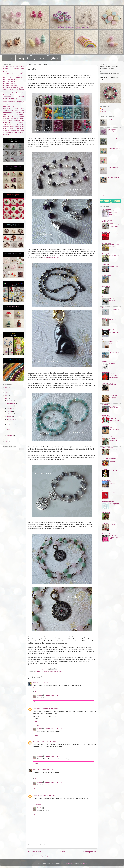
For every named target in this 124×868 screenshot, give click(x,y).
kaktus (5, 89)
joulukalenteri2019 (10, 83)
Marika (40, 695)
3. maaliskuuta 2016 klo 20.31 (53, 782)
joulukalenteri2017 (10, 79)
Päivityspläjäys (113, 288)
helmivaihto (6, 74)
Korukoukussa (37, 709)
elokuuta (10, 411)
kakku (22, 87)
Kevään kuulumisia (114, 309)
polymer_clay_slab (8, 119)
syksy (12, 129)
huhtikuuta (10, 422)
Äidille (8, 427)
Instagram (39, 58)
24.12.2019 (112, 492)
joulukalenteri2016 (17, 78)
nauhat (8, 112)
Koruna (104, 308)
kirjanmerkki (20, 93)
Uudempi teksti (34, 852)
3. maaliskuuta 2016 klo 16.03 (47, 742)
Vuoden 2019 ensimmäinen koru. (113, 213)
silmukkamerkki (7, 126)
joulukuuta (10, 401)
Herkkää (110, 158)
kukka (17, 99)
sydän (5, 129)
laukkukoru (7, 107)
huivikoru (22, 74)
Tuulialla (104, 469)
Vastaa (35, 688)
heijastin (14, 72)
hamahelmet (21, 70)
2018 (7, 393)
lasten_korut (20, 105)
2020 (7, 387)
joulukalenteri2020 (10, 85)
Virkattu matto (113, 385)
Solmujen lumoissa (107, 448)
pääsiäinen (17, 121)
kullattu (22, 99)
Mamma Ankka (106, 351)
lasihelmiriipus (7, 105)
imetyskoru (13, 76)
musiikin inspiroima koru (51, 258)
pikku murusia (106, 394)
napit (12, 110)
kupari (5, 101)
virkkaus (22, 131)
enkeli (22, 68)
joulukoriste (8, 87)
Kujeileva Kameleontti (108, 329)
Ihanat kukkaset (113, 234)
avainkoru (6, 68)
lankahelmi (21, 103)
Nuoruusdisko (106, 362)
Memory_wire (7, 109)
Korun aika (105, 297)
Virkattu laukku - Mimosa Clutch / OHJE (113, 537)
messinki (16, 109)
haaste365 (6, 70)
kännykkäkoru (7, 103)
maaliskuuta (11, 425)
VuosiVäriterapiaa (19, 133)
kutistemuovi (11, 101)
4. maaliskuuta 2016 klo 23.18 (53, 808)
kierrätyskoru (7, 93)
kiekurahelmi (21, 91)
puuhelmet (11, 121)
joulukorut (16, 87)
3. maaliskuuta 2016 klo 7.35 (45, 683)
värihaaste (6, 134)
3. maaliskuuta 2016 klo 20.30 (53, 756)
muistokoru (6, 110)
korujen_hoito (21, 95)
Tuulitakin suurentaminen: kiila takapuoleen (114, 376)
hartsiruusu (7, 72)
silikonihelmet (20, 124)
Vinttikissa (105, 523)
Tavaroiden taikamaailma (109, 459)
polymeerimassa (17, 116)
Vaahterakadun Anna (108, 502)
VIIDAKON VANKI (114, 255)
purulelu (5, 121)
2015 (7, 439)
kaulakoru (38, 672)
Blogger (85, 863)
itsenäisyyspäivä (20, 76)
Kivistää (9, 430)
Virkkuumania (106, 534)
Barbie (11, 68)
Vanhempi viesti (89, 852)
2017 (7, 395)
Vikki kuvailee (106, 512)
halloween (14, 70)
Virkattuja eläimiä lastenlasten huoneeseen (114, 246)
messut (22, 109)
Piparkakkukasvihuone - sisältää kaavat (114, 397)
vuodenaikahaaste (8, 133)
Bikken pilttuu (106, 254)
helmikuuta (10, 433)
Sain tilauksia (113, 320)
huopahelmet (6, 76)
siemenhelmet (7, 124)
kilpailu (13, 93)
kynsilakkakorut (20, 101)
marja (23, 107)
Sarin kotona (106, 426)
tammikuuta (11, 436)
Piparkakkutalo (113, 471)
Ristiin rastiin (106, 416)
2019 (7, 390)
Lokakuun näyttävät (113, 177)
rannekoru (60, 672)
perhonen (6, 117)
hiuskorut (14, 74)
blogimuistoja (17, 68)
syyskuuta (10, 409)
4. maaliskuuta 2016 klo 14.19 (49, 796)
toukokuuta (10, 419)
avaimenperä (20, 66)
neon (12, 112)
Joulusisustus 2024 (114, 525)
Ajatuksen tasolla (113, 139)
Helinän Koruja (106, 276)
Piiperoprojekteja (107, 383)
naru (5, 112)
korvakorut (8, 99)
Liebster (18, 107)
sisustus (17, 126)
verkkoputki (6, 131)
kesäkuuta (10, 417)
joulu (5, 78)
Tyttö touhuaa (106, 480)
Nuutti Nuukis (106, 372)
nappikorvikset (20, 110)
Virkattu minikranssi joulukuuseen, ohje (114, 419)
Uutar (104, 491)
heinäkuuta (10, 414)
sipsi (13, 126)
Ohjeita (55, 58)
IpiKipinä (105, 109)
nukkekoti (21, 112)
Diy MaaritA (105, 265)
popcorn (16, 119)
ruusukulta (21, 122)
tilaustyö (20, 128)
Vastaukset (38, 692)
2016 (7, 398)
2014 (7, 442)
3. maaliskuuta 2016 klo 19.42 (45, 770)
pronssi (54, 672)
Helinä (35, 683)
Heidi (34, 770)
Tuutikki (35, 742)
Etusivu (9, 58)
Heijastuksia (111, 120)
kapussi (12, 89)
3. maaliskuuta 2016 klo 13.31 (53, 729)
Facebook (23, 58)
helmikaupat (21, 72)
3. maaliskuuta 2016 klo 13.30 (53, 695)
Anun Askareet (106, 232)
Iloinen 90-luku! (113, 363)
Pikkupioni (105, 405)
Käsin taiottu (106, 340)
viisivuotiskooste (15, 131)
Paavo (12, 114)
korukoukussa (106, 286)
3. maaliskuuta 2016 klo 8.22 (50, 709)
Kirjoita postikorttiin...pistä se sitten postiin (114, 225)
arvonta (6, 66)
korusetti (48, 672)
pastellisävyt (20, 114)
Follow (102, 195)
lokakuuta (10, 406)
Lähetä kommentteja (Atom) (40, 856)
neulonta (15, 112)
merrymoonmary (68, 863)
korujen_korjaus (7, 97)
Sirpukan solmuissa (108, 437)
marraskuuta (11, 403)
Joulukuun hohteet (113, 168)
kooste (12, 95)
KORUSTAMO (106, 319)
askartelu (12, 66)
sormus (22, 126)
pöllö (22, 121)
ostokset (5, 114)
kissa (43, 672)
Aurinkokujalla (106, 243)
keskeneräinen (7, 91)
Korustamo (36, 796)
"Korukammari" (107, 209)
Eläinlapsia (112, 514)
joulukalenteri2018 (10, 81)
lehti (13, 107)
